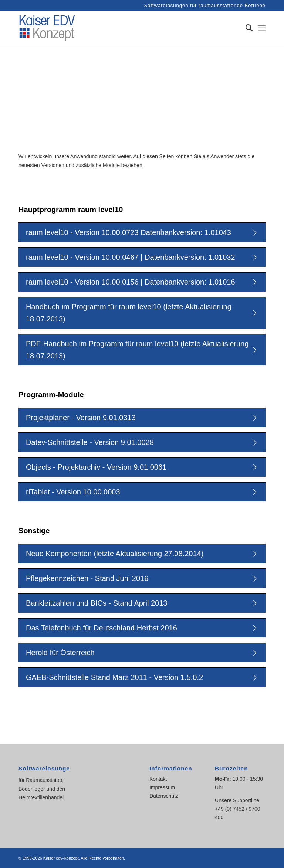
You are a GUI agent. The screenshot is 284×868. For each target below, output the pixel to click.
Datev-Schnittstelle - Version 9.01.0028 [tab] (142, 441)
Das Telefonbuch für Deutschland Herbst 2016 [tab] (142, 627)
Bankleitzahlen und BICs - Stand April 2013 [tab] (142, 602)
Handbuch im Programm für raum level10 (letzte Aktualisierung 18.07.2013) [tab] (142, 313)
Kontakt (158, 779)
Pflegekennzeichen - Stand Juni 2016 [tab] (142, 577)
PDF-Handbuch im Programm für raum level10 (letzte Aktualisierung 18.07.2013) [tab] (142, 350)
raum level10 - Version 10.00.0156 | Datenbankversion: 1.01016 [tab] (142, 281)
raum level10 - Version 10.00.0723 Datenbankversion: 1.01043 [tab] (142, 232)
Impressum (162, 787)
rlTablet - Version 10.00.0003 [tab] (142, 491)
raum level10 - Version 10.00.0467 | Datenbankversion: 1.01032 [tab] (142, 256)
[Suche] (245, 28)
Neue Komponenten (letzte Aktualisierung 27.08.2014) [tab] (142, 553)
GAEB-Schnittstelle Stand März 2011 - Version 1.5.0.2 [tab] (142, 676)
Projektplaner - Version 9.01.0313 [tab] (142, 417)
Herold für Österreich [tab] (142, 652)
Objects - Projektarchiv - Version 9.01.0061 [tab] (142, 466)
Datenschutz (164, 796)
